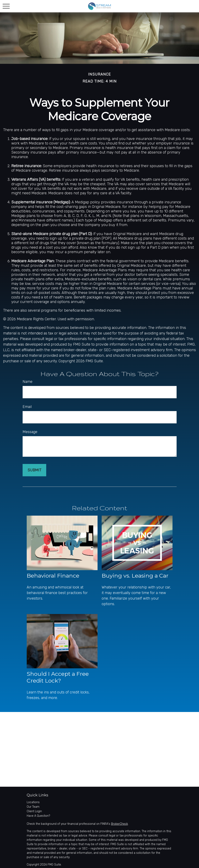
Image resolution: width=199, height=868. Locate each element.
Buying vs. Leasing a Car (135, 576)
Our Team (33, 807)
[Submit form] (34, 470)
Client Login (34, 811)
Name (28, 382)
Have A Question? (38, 816)
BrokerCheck (120, 824)
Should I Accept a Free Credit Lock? (58, 677)
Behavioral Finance (53, 576)
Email (27, 407)
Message (30, 432)
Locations (33, 802)
